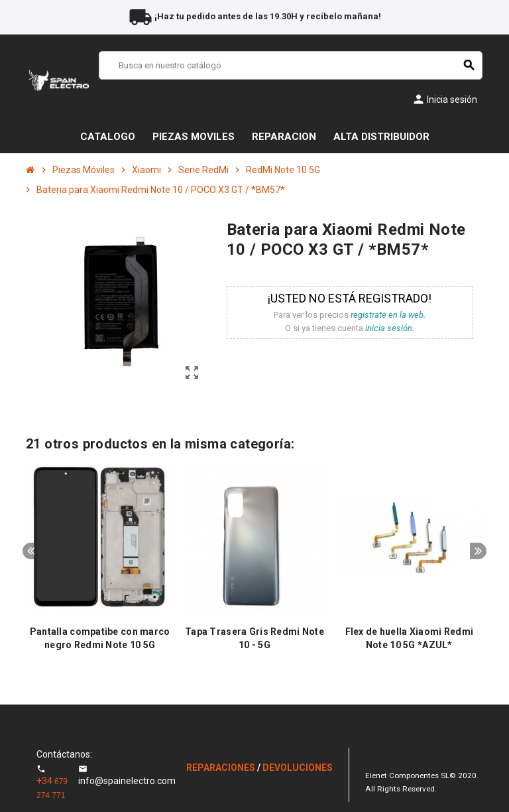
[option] (100, 564)
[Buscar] (291, 65)
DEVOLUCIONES (298, 768)
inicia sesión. (390, 328)
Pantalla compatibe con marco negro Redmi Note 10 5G (100, 638)
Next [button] (478, 551)
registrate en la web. (388, 315)
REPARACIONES (222, 768)
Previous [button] (31, 551)
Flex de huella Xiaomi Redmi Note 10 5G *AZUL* (410, 638)
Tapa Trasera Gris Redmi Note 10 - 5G (254, 638)
